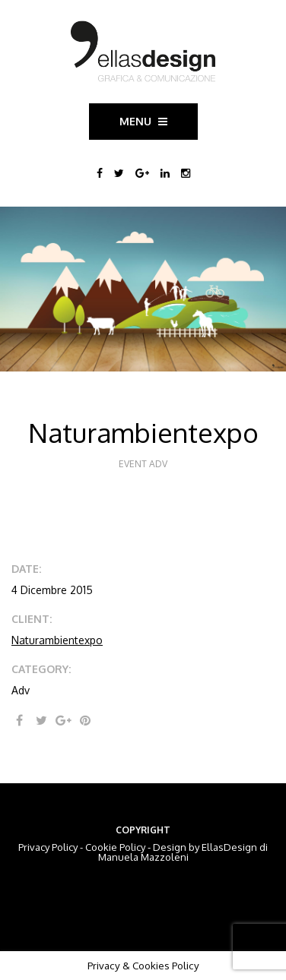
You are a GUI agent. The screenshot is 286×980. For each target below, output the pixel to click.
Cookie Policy (115, 847)
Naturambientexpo (57, 640)
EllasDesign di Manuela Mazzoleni (183, 852)
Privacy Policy (48, 847)
